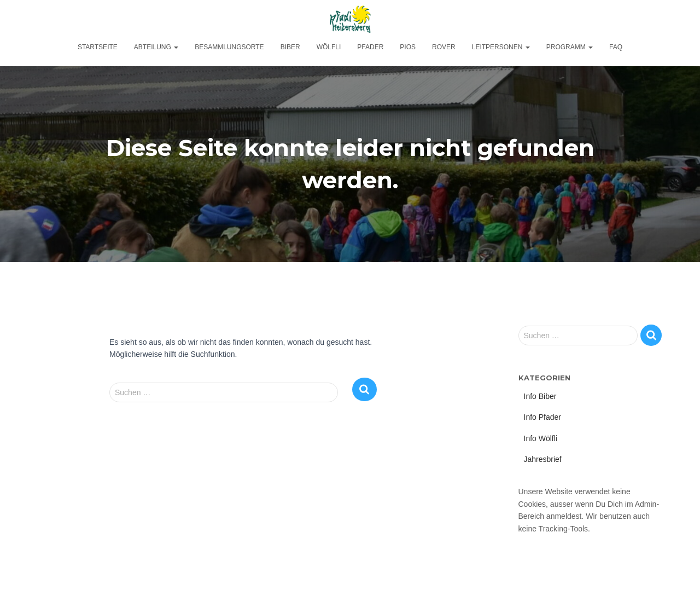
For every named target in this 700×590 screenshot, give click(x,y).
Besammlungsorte (229, 47)
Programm (570, 47)
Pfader (370, 47)
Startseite (98, 47)
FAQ (616, 47)
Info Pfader (543, 417)
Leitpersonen (501, 47)
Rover (444, 47)
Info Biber (540, 396)
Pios (408, 47)
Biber (290, 47)
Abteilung (156, 47)
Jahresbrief (543, 459)
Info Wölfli (541, 438)
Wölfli (329, 47)
